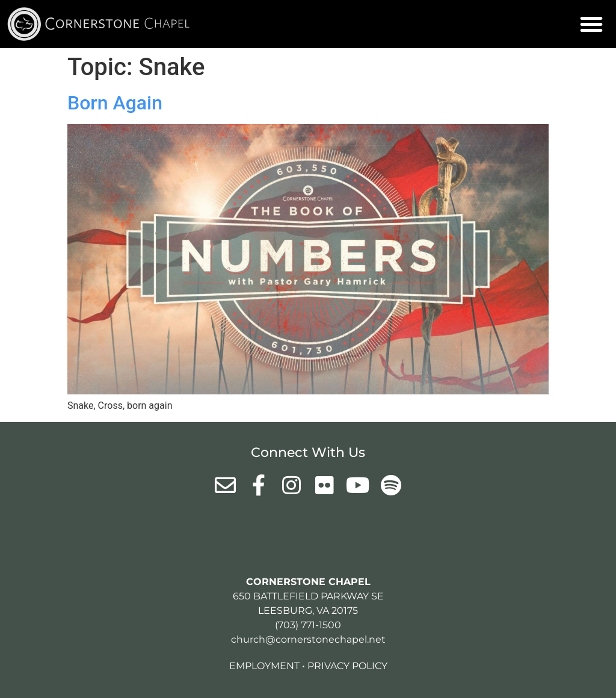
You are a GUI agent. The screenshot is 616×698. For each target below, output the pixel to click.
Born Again (115, 103)
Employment (264, 666)
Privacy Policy (347, 666)
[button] (591, 24)
